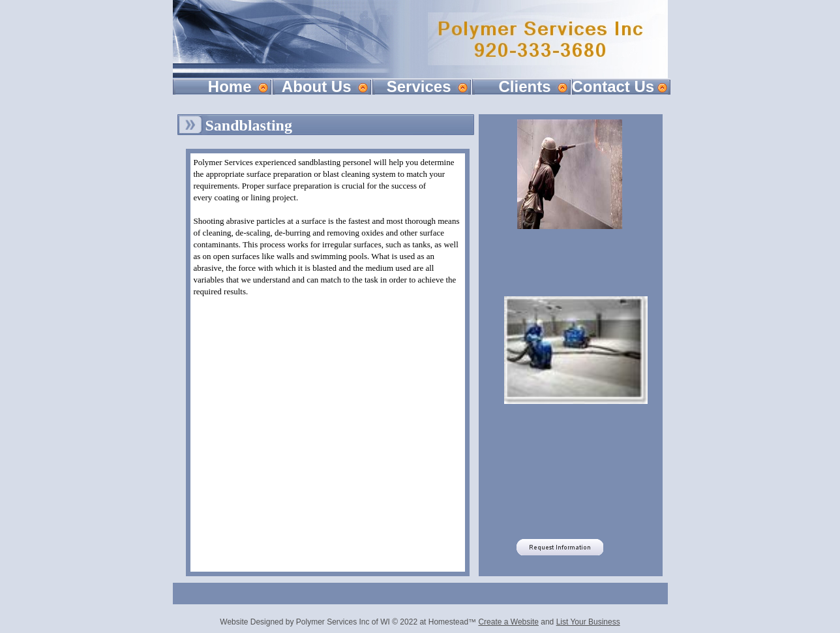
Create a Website (508, 622)
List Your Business (588, 622)
